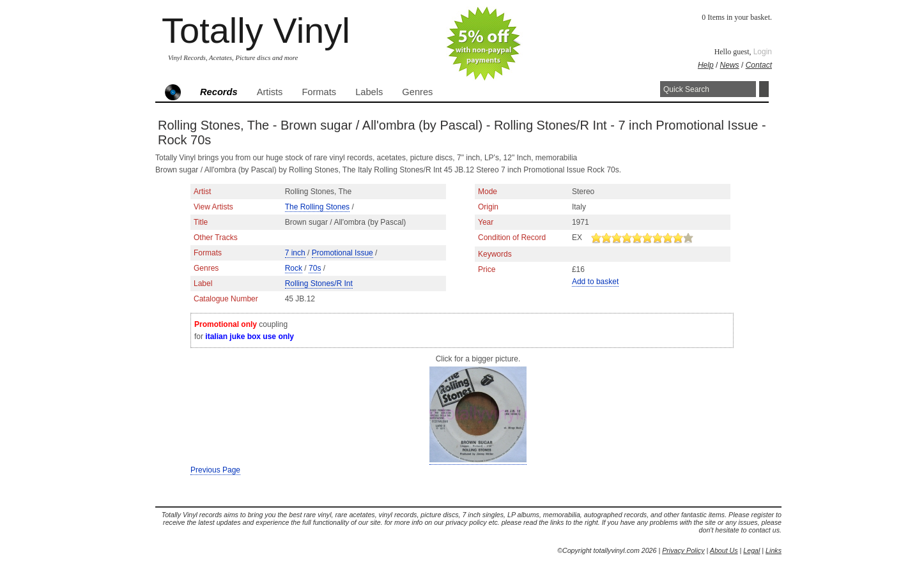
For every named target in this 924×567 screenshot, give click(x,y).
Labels (369, 92)
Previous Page (215, 470)
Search (764, 89)
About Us (724, 550)
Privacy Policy (683, 550)
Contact (759, 65)
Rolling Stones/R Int (319, 283)
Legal (751, 550)
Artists (270, 92)
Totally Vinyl (256, 30)
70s (315, 268)
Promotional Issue (343, 253)
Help (706, 65)
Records (219, 92)
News (730, 65)
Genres (417, 92)
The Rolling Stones (317, 207)
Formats (319, 92)
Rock (294, 268)
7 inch (295, 253)
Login (763, 52)
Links (774, 550)
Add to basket (595, 282)
